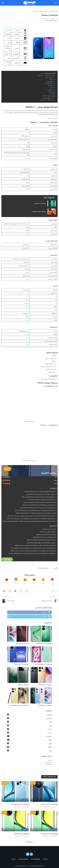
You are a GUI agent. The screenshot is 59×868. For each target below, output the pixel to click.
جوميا (42, 379)
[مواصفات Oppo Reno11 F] (41, 696)
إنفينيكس (49, 715)
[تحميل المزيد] (29, 842)
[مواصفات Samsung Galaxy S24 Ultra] (18, 696)
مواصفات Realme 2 (52, 118)
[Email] (4, 591)
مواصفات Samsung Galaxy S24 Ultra (19, 705)
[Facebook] (27, 591)
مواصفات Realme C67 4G (49, 834)
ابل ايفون (49, 718)
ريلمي (50, 733)
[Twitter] (21, 591)
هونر (51, 751)
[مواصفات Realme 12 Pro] (44, 791)
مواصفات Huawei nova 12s (21, 664)
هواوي (50, 747)
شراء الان (7, 559)
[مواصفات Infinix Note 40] (41, 675)
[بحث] (3, 3)
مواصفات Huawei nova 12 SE (44, 644)
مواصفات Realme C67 (22, 834)
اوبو (51, 725)
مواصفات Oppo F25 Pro (22, 644)
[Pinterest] (15, 591)
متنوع (50, 743)
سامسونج (49, 736)
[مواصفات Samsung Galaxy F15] (41, 654)
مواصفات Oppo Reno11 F (45, 705)
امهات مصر (49, 764)
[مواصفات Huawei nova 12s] (18, 654)
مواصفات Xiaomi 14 (23, 685)
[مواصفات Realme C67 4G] (44, 821)
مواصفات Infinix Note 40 (45, 685)
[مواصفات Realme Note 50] (15, 791)
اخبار (51, 722)
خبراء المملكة (48, 762)
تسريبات (50, 729)
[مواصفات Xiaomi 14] (18, 675)
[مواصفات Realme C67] (15, 821)
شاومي (50, 740)
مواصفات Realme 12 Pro (50, 804)
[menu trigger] (55, 3)
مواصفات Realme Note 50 (20, 804)
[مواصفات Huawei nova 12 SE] (41, 634)
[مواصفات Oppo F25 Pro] (18, 634)
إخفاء (42, 73)
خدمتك (50, 760)
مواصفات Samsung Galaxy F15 (44, 664)
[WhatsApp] (10, 591)
